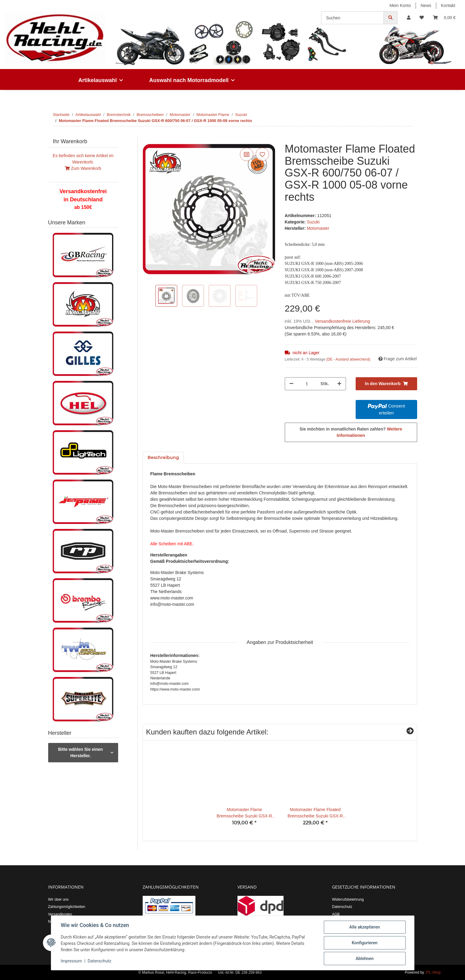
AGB (336, 914)
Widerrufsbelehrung (348, 899)
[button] (409, 18)
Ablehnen (365, 959)
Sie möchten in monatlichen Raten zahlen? (351, 432)
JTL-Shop (433, 972)
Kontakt (448, 5)
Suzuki (313, 222)
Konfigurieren (365, 943)
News (426, 5)
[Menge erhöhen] (339, 384)
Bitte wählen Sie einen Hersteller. (81, 752)
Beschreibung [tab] (163, 457)
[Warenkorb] (444, 18)
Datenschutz (342, 907)
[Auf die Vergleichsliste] (247, 154)
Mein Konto (400, 5)
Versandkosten (60, 914)
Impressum (71, 961)
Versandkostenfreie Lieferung (342, 321)
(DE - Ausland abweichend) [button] (348, 359)
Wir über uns (58, 899)
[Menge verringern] (291, 384)
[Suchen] (352, 18)
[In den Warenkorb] (148, 140)
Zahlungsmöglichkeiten (67, 907)
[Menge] (307, 384)
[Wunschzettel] (422, 18)
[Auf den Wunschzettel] (262, 154)
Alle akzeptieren (365, 927)
